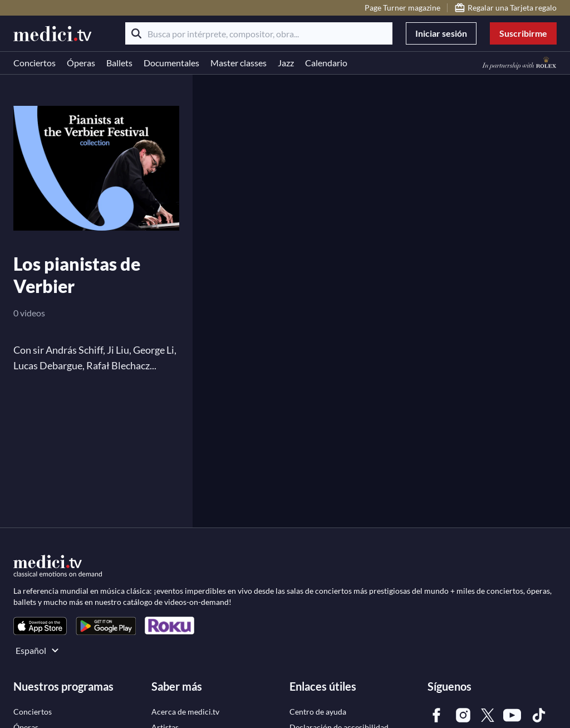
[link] (40, 626)
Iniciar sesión (441, 33)
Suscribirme (523, 33)
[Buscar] (136, 33)
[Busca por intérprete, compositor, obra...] (259, 33)
